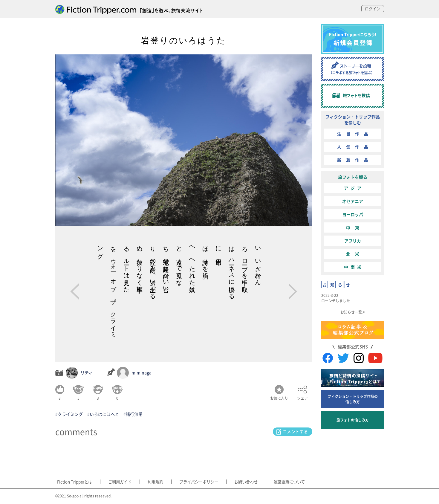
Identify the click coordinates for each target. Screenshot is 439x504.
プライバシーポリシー (192, 482)
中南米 (354, 267)
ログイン (372, 9)
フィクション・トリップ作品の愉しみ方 (353, 399)
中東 (355, 227)
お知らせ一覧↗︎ (353, 312)
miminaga (142, 372)
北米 (355, 254)
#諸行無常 (133, 414)
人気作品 (355, 147)
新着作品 (355, 160)
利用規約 (150, 482)
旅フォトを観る (353, 177)
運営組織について (279, 482)
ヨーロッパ (353, 214)
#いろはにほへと (103, 414)
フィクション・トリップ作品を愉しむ (353, 120)
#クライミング (69, 414)
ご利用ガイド (117, 482)
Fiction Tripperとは (74, 482)
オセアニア (353, 201)
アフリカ (353, 241)
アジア (354, 188)
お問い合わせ (238, 482)
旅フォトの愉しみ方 (353, 420)
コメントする (296, 432)
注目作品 (355, 134)
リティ (87, 372)
